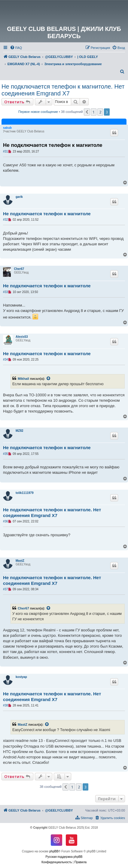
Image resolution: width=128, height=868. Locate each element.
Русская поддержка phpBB (64, 857)
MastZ (20, 561)
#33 (6, 292)
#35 (6, 454)
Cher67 (19, 269)
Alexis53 (22, 337)
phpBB (54, 851)
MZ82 (20, 431)
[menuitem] (16, 48)
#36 (6, 521)
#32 (6, 220)
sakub (7, 128)
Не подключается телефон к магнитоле (53, 145)
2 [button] (100, 112)
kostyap (21, 677)
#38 (6, 705)
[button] (87, 112)
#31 (6, 151)
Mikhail (23, 379)
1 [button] (94, 112)
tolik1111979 (25, 493)
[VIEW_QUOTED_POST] (49, 379)
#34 (6, 360)
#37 (6, 589)
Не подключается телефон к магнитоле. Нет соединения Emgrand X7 (63, 90)
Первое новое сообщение (38, 112)
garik (19, 197)
